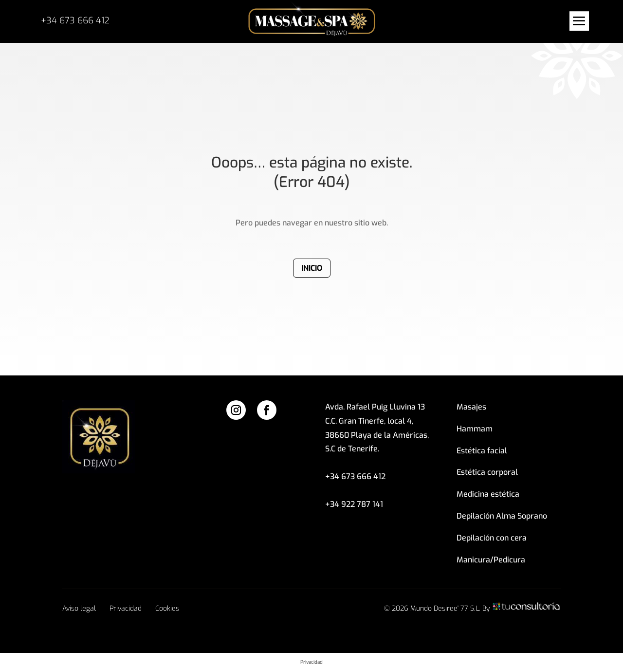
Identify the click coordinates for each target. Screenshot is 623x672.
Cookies (167, 608)
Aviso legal (79, 608)
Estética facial (482, 451)
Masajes (471, 407)
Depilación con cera (492, 538)
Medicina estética (488, 494)
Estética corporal (487, 472)
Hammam (475, 429)
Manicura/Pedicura (491, 560)
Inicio (312, 268)
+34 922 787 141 (354, 504)
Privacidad (126, 608)
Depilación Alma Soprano (502, 516)
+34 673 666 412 (75, 20)
